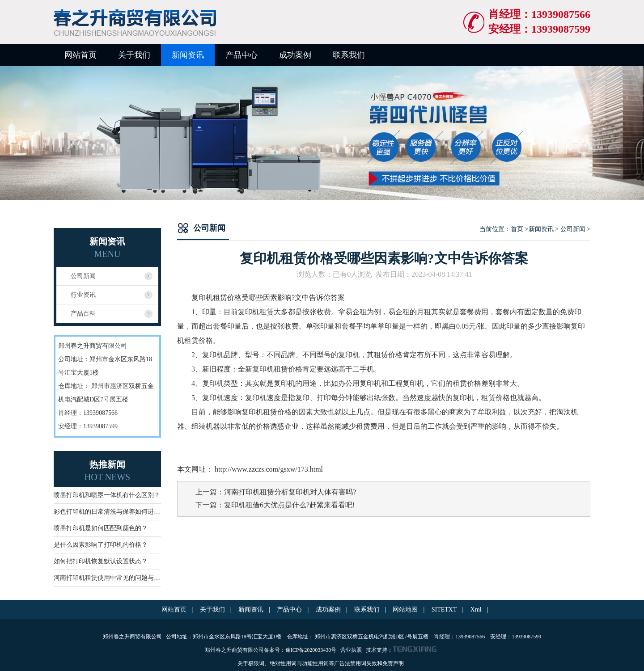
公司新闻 (83, 276)
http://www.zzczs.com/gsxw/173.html (268, 469)
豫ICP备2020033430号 (312, 650)
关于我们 (134, 55)
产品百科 (83, 314)
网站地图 (405, 610)
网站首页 (80, 55)
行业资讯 (83, 295)
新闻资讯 (188, 55)
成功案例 (295, 55)
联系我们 (349, 55)
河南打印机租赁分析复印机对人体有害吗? (290, 492)
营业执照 (351, 650)
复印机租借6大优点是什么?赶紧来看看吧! (289, 505)
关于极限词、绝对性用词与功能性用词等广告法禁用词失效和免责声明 (321, 663)
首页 (517, 229)
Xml (476, 610)
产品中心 (241, 55)
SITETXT (444, 610)
